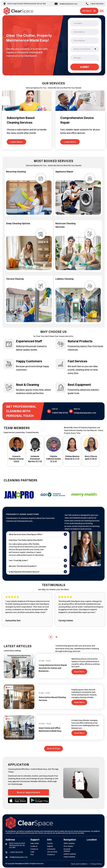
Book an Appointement (28, 792)
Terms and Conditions (79, 864)
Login (32, 852)
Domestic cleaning (67, 850)
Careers (50, 843)
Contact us (34, 849)
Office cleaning (69, 843)
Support (50, 846)
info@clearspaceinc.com (66, 4)
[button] (51, 637)
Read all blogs (53, 749)
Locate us (34, 846)
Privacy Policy (96, 864)
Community (51, 849)
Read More (79, 672)
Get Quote (89, 11)
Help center (35, 843)
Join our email (52, 852)
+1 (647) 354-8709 (95, 4)
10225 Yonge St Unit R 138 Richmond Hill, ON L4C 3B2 (25, 4)
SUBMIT (85, 67)
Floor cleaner (68, 846)
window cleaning (70, 854)
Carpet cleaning (69, 857)
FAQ (32, 855)
